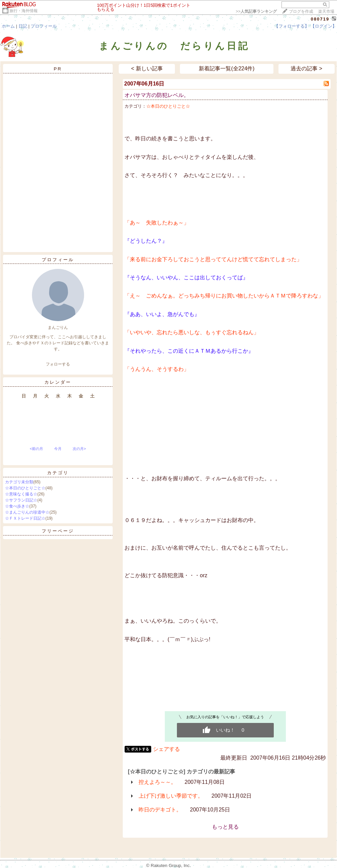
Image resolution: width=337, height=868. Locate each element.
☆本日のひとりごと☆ (25, 488)
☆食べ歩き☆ (17, 506)
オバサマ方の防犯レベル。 (157, 95)
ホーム (8, 26)
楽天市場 (326, 11)
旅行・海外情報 (24, 11)
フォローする (58, 364)
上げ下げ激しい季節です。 (171, 796)
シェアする (166, 749)
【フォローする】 (292, 26)
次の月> (79, 449)
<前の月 (36, 449)
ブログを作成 (301, 11)
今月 (58, 449)
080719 (320, 19)
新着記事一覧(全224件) (227, 68)
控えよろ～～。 (157, 782)
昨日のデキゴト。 (160, 810)
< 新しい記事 (147, 68)
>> (256, 11)
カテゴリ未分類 (19, 482)
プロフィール (44, 26)
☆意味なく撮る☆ (21, 494)
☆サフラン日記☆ (21, 500)
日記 (23, 26)
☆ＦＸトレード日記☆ (25, 518)
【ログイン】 (324, 26)
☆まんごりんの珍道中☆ (27, 512)
